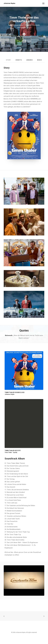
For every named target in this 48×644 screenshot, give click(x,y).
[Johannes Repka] (9, 3)
